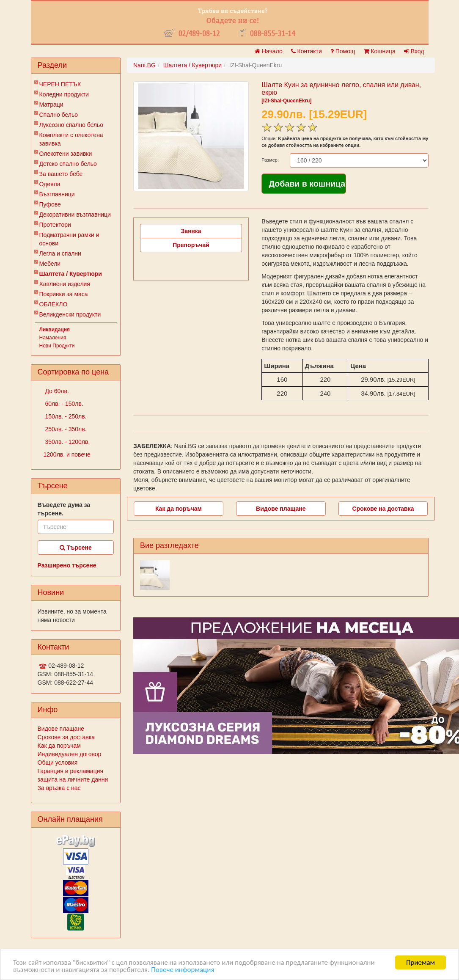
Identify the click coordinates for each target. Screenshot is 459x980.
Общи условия (58, 763)
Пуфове (50, 204)
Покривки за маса (64, 294)
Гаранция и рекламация (71, 771)
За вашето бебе (61, 174)
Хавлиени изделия (65, 284)
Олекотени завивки (66, 154)
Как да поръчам (59, 746)
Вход (414, 51)
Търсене (76, 548)
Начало (269, 51)
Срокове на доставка (383, 509)
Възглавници (57, 194)
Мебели (50, 264)
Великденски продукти (70, 314)
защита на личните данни (73, 779)
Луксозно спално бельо (71, 125)
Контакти (306, 51)
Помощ (343, 51)
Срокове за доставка (66, 737)
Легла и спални (60, 253)
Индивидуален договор (70, 754)
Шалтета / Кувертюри (71, 274)
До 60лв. (56, 391)
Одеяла (50, 184)
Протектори (55, 225)
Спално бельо (59, 115)
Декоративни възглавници (75, 215)
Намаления (53, 338)
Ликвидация (55, 330)
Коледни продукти (64, 94)
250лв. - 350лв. (65, 429)
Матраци (51, 105)
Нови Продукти (57, 346)
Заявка (191, 231)
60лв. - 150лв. (63, 404)
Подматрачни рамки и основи (69, 239)
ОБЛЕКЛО (54, 304)
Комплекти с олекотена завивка (71, 139)
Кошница (380, 51)
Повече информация (183, 970)
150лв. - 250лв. (65, 416)
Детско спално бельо (68, 164)
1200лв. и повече (67, 454)
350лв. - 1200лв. (67, 442)
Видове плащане (61, 729)
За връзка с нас (59, 788)
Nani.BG (144, 65)
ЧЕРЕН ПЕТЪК (60, 84)
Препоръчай (191, 245)
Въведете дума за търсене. (64, 509)
